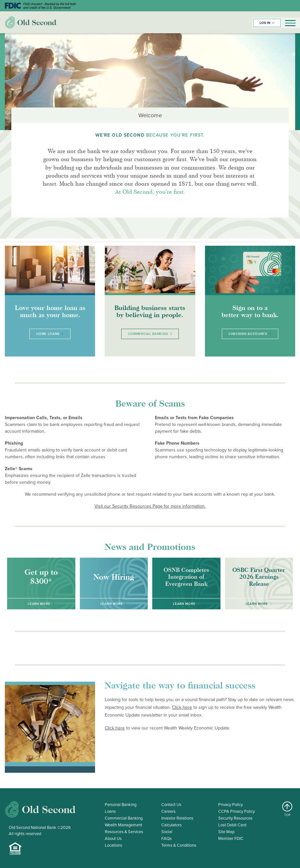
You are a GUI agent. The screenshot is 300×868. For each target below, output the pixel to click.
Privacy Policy (230, 805)
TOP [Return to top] (288, 809)
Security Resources (235, 818)
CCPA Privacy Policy (236, 811)
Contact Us (171, 805)
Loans (110, 811)
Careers (168, 811)
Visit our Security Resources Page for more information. (150, 506)
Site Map (226, 832)
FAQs (166, 838)
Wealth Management (123, 825)
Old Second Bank (31, 22)
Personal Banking (121, 805)
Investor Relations (177, 818)
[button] (267, 23)
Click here (182, 707)
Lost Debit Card (232, 825)
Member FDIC (231, 838)
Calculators (171, 825)
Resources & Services (124, 832)
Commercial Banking (124, 818)
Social (167, 832)
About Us (113, 838)
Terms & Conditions (179, 845)
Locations (113, 845)
